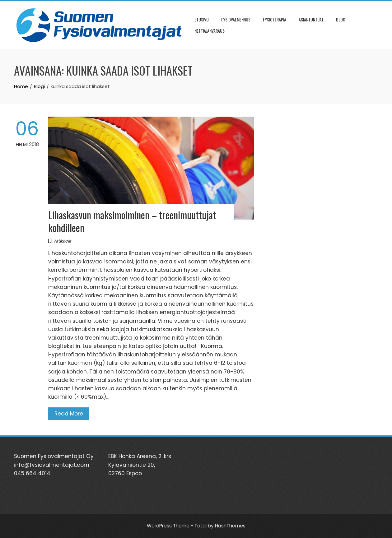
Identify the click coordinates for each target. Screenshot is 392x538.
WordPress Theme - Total (177, 526)
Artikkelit (63, 241)
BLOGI (341, 19)
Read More (69, 414)
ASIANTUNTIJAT (311, 19)
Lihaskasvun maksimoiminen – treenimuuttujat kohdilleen (132, 221)
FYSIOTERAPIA (275, 19)
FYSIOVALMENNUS (236, 19)
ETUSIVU (202, 19)
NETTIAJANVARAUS (210, 31)
